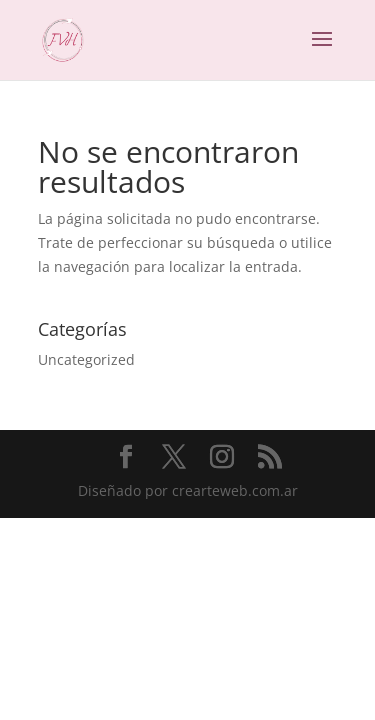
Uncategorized (86, 359)
